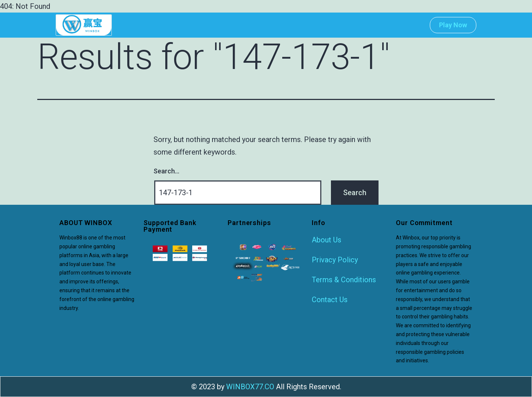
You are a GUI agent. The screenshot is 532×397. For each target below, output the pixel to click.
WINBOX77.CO (250, 387)
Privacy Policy (335, 260)
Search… (166, 171)
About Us (327, 240)
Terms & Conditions (344, 280)
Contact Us (330, 300)
